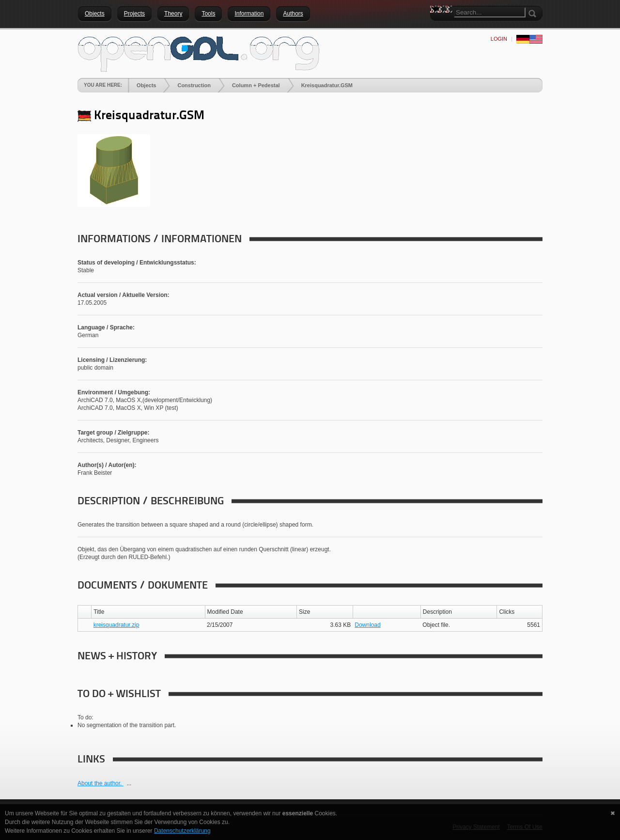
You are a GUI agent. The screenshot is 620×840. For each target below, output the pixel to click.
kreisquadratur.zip (116, 625)
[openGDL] (199, 53)
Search (437, 27)
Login (499, 39)
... (129, 783)
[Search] (490, 12)
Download (367, 625)
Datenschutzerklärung (182, 831)
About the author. (101, 783)
